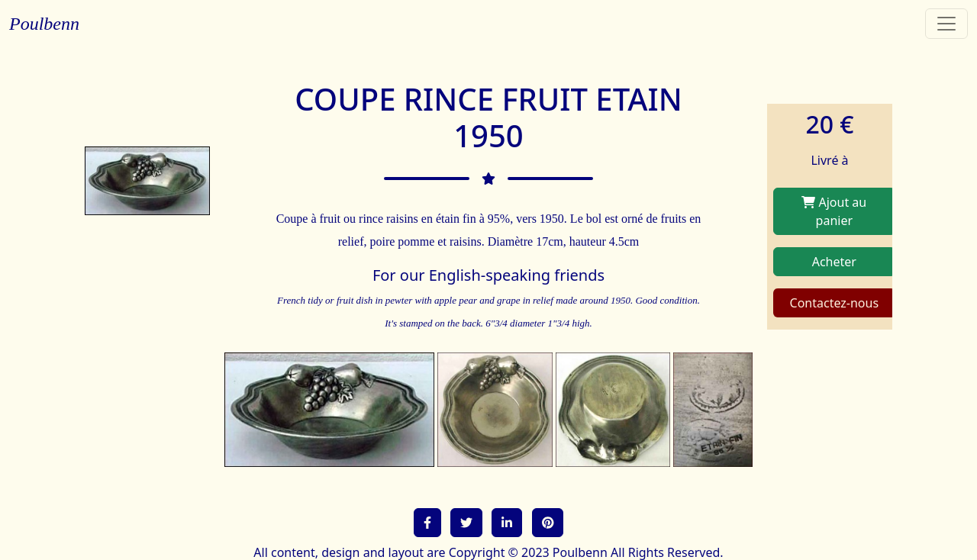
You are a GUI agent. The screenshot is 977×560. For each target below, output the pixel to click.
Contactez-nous (835, 303)
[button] (427, 523)
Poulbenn (44, 24)
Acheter (834, 262)
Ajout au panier (834, 211)
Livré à (829, 160)
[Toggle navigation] (946, 24)
